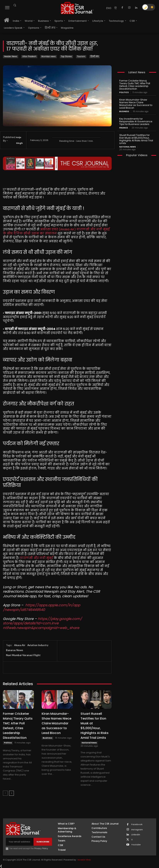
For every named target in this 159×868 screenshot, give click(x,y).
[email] (20, 842)
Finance (124, 127)
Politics (8, 743)
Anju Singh (19, 140)
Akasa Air (20, 645)
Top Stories (66, 57)
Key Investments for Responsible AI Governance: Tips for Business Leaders (136, 121)
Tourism (81, 57)
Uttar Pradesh (29, 57)
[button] (15, 5)
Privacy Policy (41, 848)
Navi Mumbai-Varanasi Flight (23, 655)
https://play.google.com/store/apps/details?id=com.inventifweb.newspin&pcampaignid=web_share (42, 623)
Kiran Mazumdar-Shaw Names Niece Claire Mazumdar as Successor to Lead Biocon (56, 723)
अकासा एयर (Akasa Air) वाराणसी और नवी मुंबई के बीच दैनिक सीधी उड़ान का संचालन (57, 231)
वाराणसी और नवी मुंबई (36, 558)
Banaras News (15, 650)
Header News (11, 57)
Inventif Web (84, 860)
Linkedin (136, 835)
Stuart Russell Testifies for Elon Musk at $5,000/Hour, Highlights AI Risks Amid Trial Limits (136, 139)
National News (89, 743)
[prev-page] (5, 793)
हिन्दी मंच (95, 57)
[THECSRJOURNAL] (77, 8)
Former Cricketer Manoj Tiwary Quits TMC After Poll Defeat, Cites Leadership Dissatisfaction (134, 85)
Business (48, 738)
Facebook (137, 824)
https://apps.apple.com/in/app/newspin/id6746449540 (42, 607)
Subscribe (43, 842)
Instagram (137, 829)
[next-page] (11, 793)
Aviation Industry (38, 645)
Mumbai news (49, 57)
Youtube (136, 845)
